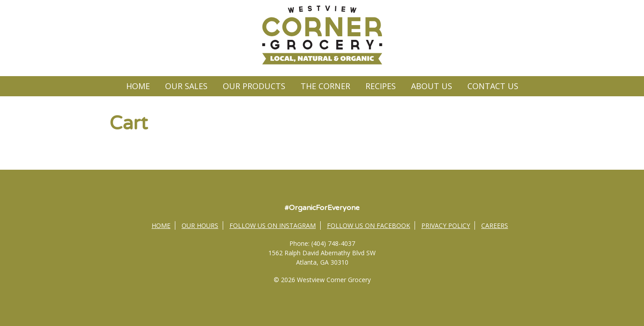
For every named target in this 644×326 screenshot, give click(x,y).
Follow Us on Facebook (369, 225)
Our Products (254, 86)
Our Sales (186, 86)
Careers (495, 225)
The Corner (325, 86)
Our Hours (200, 225)
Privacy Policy (446, 225)
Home (138, 86)
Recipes (381, 86)
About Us (432, 86)
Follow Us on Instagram (273, 225)
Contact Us (493, 86)
